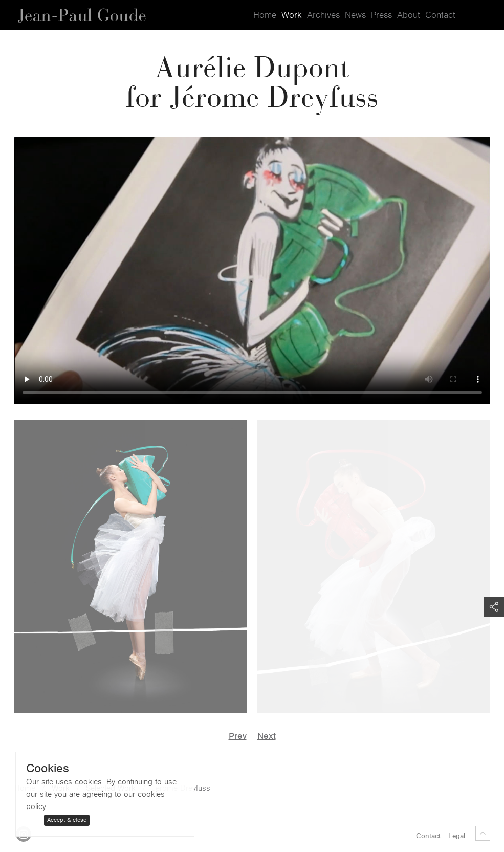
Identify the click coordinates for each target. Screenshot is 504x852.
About (409, 15)
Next (267, 736)
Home (265, 15)
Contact (440, 15)
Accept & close (67, 820)
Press (381, 15)
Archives (323, 15)
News (355, 15)
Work (292, 15)
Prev (238, 736)
